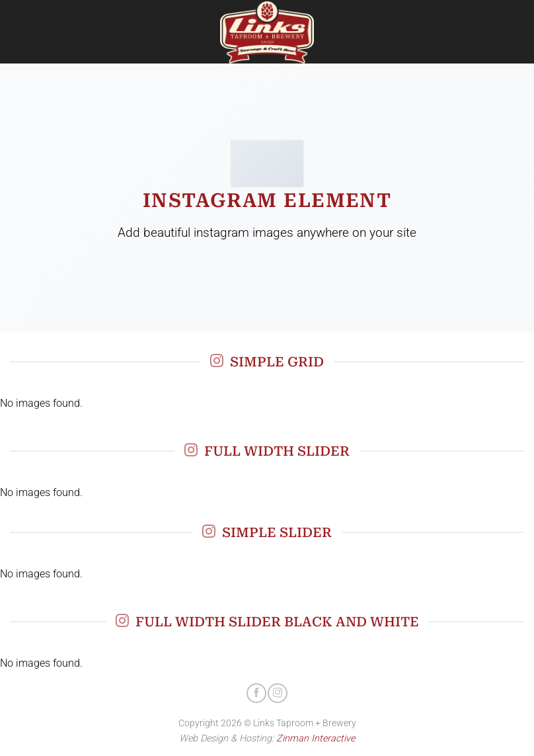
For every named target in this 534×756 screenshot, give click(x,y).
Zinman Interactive (316, 738)
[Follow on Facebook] (256, 693)
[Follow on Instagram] (278, 693)
